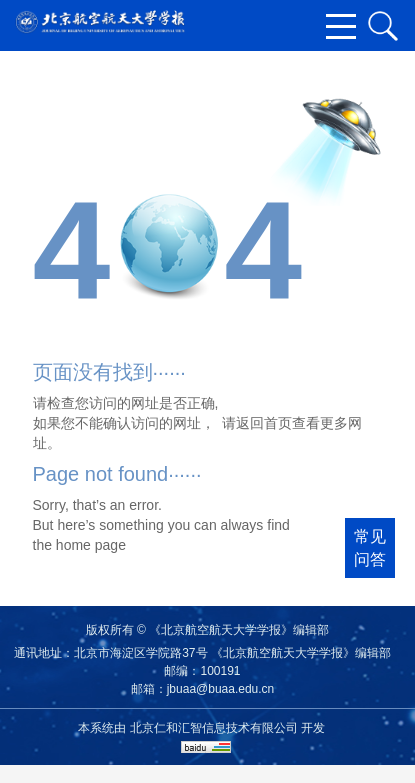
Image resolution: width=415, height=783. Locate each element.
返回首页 (264, 423)
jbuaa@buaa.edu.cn (221, 689)
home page (91, 545)
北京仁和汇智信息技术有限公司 (214, 728)
